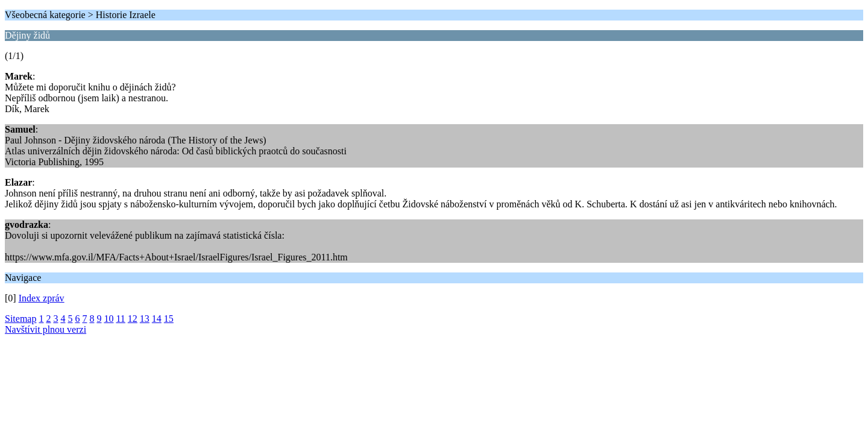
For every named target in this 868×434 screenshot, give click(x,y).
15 (169, 319)
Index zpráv (42, 298)
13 (145, 319)
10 (108, 319)
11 (120, 319)
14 (157, 319)
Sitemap (20, 319)
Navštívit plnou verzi (46, 329)
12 (133, 319)
